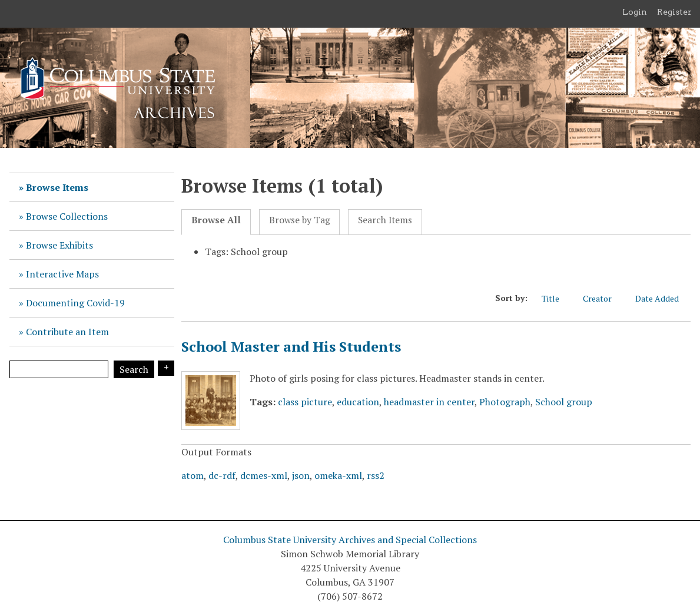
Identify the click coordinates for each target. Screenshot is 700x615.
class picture (305, 402)
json (301, 475)
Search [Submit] (134, 369)
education (358, 402)
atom (193, 475)
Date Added (663, 298)
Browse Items (57, 187)
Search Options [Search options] (166, 368)
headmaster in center (429, 402)
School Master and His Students (291, 346)
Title (556, 298)
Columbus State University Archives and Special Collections (350, 540)
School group (564, 402)
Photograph (505, 402)
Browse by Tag (300, 220)
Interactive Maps (62, 274)
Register (674, 12)
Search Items (385, 220)
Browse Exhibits (59, 245)
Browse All (216, 220)
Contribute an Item (67, 332)
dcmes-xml (264, 475)
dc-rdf (222, 475)
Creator (603, 298)
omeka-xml (338, 475)
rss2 (376, 475)
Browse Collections (67, 216)
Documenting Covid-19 (75, 303)
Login (635, 12)
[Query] (59, 369)
